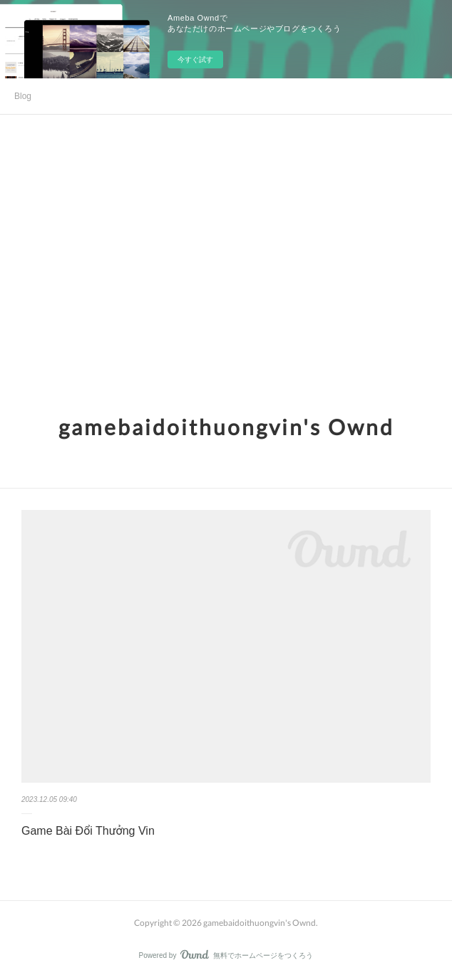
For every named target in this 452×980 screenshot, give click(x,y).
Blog (23, 96)
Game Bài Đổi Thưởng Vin (88, 831)
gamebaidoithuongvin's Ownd (226, 427)
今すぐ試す (195, 59)
